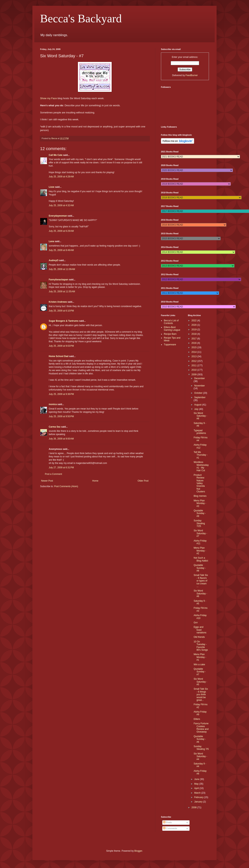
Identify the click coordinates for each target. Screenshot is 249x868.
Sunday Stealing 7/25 (199, 523)
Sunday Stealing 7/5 (201, 748)
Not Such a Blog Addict (201, 559)
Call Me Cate (56, 155)
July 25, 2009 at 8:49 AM (61, 250)
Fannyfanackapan (58, 280)
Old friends (199, 637)
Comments (170, 828)
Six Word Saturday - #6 (200, 593)
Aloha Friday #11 (200, 542)
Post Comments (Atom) (66, 486)
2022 (194, 321)
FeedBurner (192, 75)
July (197, 409)
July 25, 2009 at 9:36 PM (61, 394)
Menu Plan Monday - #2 (200, 551)
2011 (194, 365)
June (197, 779)
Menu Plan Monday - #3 (200, 503)
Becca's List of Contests (171, 322)
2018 (194, 334)
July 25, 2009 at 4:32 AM (61, 205)
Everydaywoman (58, 216)
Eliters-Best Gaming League (172, 329)
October (199, 393)
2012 (194, 361)
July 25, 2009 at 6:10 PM (61, 311)
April (197, 788)
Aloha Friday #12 (200, 446)
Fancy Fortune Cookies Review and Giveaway (201, 728)
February (199, 797)
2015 (194, 347)
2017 (194, 339)
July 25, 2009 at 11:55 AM (62, 292)
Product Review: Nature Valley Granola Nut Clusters (199, 483)
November (199, 386)
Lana (51, 241)
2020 (194, 325)
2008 (194, 807)
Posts (167, 822)
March (198, 793)
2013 (194, 356)
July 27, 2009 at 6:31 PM (61, 468)
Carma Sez (55, 427)
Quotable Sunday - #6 (200, 739)
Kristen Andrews (58, 302)
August (198, 405)
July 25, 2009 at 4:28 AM (61, 177)
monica (53, 404)
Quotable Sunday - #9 (200, 513)
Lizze (52, 187)
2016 (194, 343)
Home (95, 481)
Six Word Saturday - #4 (200, 756)
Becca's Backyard (81, 18)
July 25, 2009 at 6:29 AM (61, 231)
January (199, 802)
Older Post (143, 481)
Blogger (138, 851)
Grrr (196, 623)
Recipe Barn (170, 334)
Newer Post (47, 481)
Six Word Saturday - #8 (200, 416)
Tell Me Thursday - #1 (200, 455)
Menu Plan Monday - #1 (200, 657)
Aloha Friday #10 (200, 617)
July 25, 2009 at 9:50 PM (61, 416)
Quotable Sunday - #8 (200, 568)
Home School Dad (59, 356)
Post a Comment (53, 474)
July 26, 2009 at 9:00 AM (61, 439)
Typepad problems (200, 432)
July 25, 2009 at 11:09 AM (62, 269)
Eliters (197, 719)
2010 (194, 370)
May (197, 784)
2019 (194, 330)
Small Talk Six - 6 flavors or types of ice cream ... (201, 581)
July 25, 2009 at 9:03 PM (61, 346)
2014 (194, 352)
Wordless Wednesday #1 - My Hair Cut (201, 466)
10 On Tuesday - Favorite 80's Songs (201, 646)
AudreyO (54, 260)
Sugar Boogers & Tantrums (64, 321)
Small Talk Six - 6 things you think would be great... (201, 694)
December (199, 378)
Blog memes (200, 496)
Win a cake (199, 664)
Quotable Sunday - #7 (200, 672)
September (200, 397)
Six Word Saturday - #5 (200, 682)
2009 (194, 375)
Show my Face (48, 98)
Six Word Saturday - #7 (200, 533)
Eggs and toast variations (200, 630)
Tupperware (170, 345)
